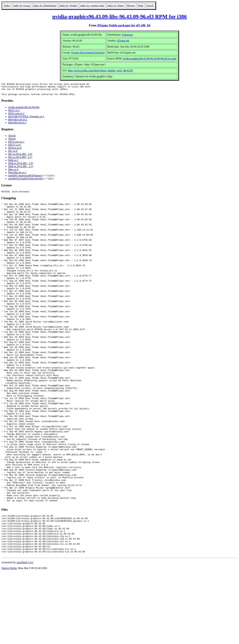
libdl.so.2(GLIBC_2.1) (21, 169)
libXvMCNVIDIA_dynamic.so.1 (26, 119)
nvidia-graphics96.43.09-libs (24, 110)
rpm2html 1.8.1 (25, 634)
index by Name (116, 6)
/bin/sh (12, 138)
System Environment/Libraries (88, 53)
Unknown (127, 35)
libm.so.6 (13, 172)
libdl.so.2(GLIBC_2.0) (21, 166)
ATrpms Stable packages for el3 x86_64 (124, 25)
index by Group (22, 6)
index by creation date (92, 6)
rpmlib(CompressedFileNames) (25, 178)
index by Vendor (68, 6)
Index (7, 6)
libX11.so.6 (14, 147)
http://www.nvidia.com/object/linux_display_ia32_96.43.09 (100, 70)
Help (141, 6)
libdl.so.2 (13, 163)
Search (150, 6)
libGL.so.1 (14, 113)
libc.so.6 (13, 154)
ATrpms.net (123, 41)
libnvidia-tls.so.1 (17, 125)
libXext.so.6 (15, 150)
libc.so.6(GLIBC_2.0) (20, 157)
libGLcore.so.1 (16, 116)
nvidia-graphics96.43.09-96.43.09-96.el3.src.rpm (150, 59)
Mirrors (131, 6)
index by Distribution (45, 6)
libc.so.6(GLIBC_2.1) (20, 160)
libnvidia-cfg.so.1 (18, 122)
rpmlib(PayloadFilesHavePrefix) (26, 181)
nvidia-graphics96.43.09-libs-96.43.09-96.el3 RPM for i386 (119, 17)
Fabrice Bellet (9, 640)
